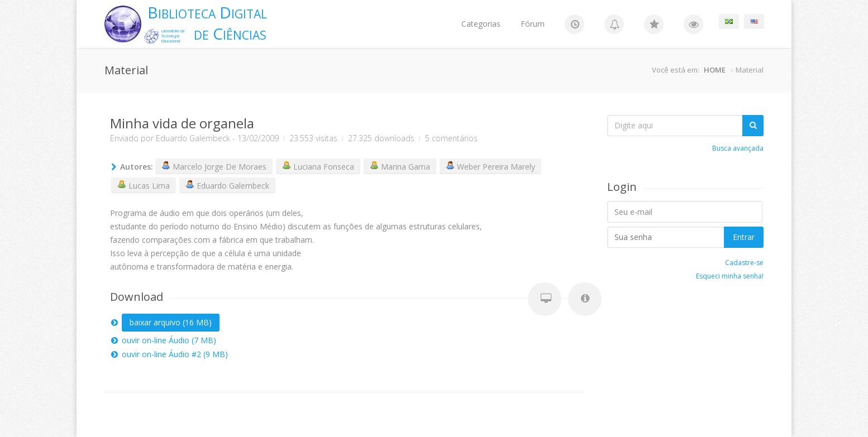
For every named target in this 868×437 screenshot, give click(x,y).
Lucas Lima (144, 185)
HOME (715, 70)
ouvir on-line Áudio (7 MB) (169, 340)
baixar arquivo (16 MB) (171, 322)
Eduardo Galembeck (193, 138)
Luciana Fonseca (318, 166)
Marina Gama (400, 166)
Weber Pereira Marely (490, 166)
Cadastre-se (744, 263)
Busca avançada (738, 148)
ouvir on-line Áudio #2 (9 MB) (175, 354)
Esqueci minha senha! (730, 276)
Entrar (744, 237)
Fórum (533, 24)
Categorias (481, 24)
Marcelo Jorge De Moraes (214, 166)
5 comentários (451, 138)
